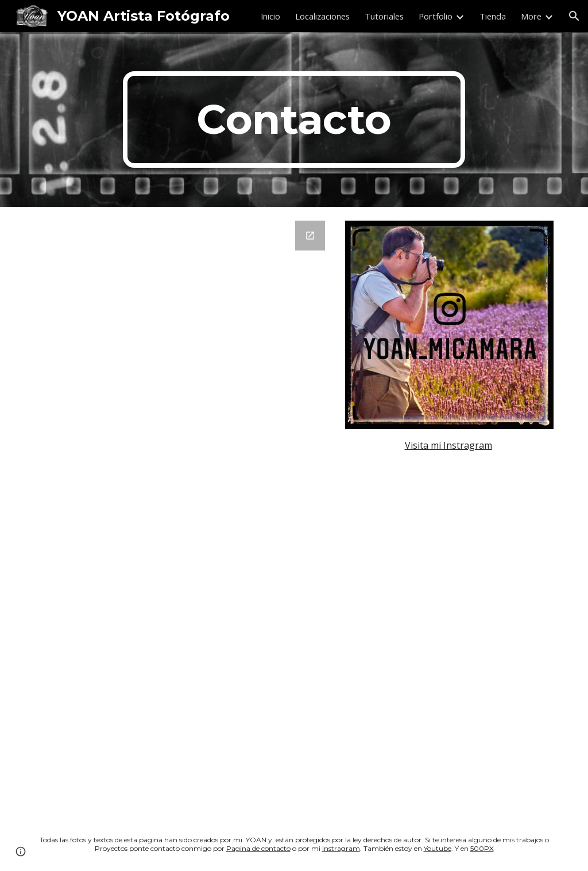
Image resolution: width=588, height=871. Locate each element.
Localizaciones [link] (322, 16)
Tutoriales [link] (384, 16)
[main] (294, 120)
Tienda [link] (493, 16)
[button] (574, 16)
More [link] (531, 16)
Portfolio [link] (436, 16)
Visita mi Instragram (448, 445)
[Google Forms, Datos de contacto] (183, 512)
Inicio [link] (270, 16)
